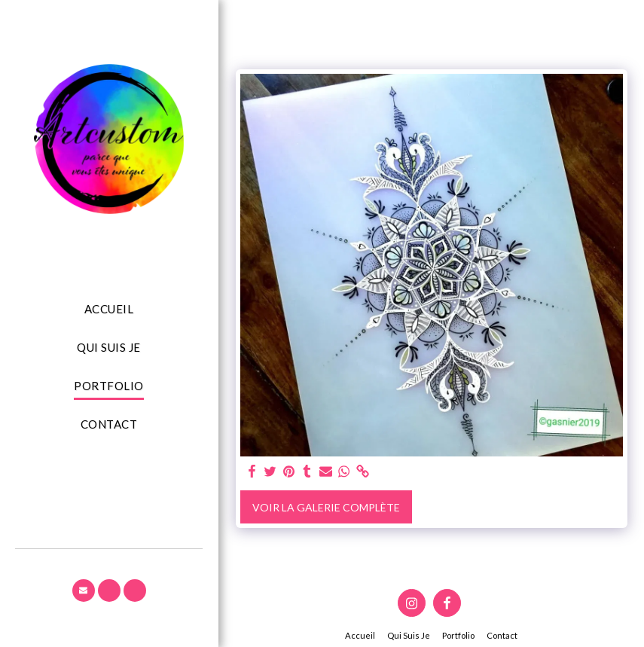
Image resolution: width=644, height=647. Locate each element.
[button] (84, 591)
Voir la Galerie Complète (326, 507)
